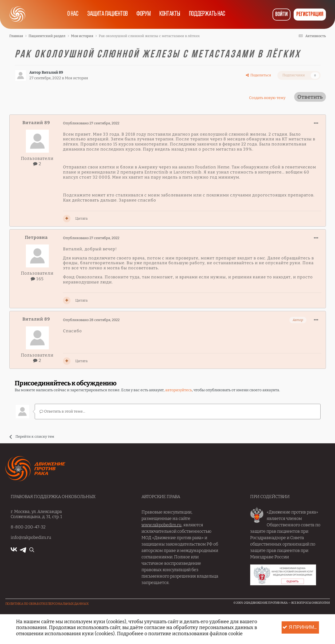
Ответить (310, 97)
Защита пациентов (106, 14)
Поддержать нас (209, 14)
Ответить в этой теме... (62, 411)
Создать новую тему (267, 98)
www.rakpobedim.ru (161, 525)
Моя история (76, 78)
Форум (143, 14)
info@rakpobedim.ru (31, 537)
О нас (71, 14)
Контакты (171, 14)
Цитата (81, 218)
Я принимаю (301, 628)
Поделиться (258, 75)
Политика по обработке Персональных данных (47, 603)
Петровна (36, 237)
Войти (281, 15)
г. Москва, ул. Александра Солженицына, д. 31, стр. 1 (36, 514)
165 (37, 279)
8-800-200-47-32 (28, 527)
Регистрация (310, 15)
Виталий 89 (52, 72)
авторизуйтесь (179, 390)
